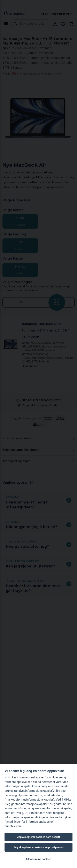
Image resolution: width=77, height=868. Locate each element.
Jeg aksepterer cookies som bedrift (38, 837)
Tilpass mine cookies (38, 859)
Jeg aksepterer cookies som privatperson (38, 847)
